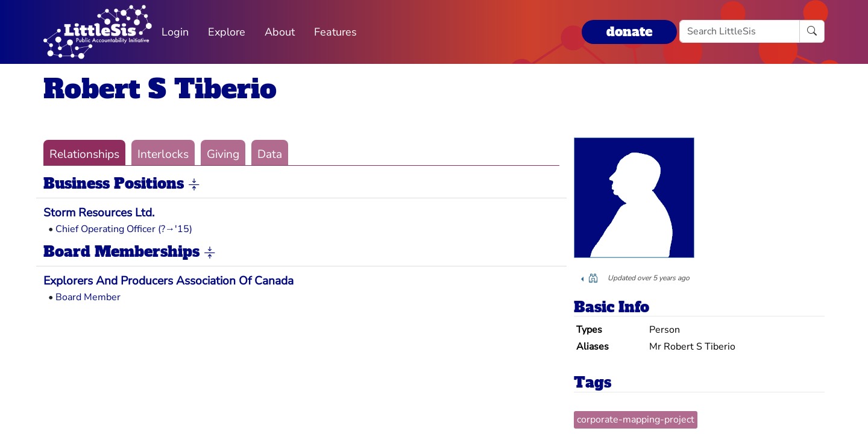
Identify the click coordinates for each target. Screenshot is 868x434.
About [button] (280, 32)
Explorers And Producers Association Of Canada (168, 281)
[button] (194, 184)
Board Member (88, 297)
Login (175, 32)
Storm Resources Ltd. (99, 213)
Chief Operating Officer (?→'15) (124, 229)
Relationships (84, 154)
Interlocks (163, 154)
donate (629, 32)
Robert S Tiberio (160, 89)
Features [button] (335, 32)
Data (270, 154)
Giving (223, 154)
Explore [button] (227, 32)
